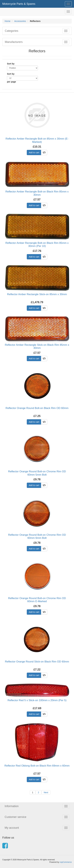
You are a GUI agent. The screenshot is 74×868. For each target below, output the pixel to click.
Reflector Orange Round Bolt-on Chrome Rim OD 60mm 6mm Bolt (37, 536)
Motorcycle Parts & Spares (19, 4)
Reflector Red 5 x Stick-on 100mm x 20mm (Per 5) (37, 700)
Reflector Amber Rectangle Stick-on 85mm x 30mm (37, 294)
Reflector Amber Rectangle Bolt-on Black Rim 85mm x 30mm (37, 193)
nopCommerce (66, 862)
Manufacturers (14, 42)
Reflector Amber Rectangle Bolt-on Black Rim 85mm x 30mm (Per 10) (37, 244)
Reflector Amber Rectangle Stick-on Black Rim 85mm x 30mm (37, 346)
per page (11, 82)
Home (8, 21)
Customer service (15, 817)
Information (12, 806)
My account (12, 828)
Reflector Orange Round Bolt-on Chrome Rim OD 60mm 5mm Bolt (37, 473)
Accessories (20, 21)
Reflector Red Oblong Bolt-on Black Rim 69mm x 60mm (37, 766)
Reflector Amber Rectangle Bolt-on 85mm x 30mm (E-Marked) (37, 140)
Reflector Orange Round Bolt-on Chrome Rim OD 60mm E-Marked (37, 600)
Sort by (11, 64)
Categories (12, 31)
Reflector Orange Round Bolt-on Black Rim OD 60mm (37, 408)
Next (46, 792)
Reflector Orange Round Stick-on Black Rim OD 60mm (37, 662)
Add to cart (34, 153)
